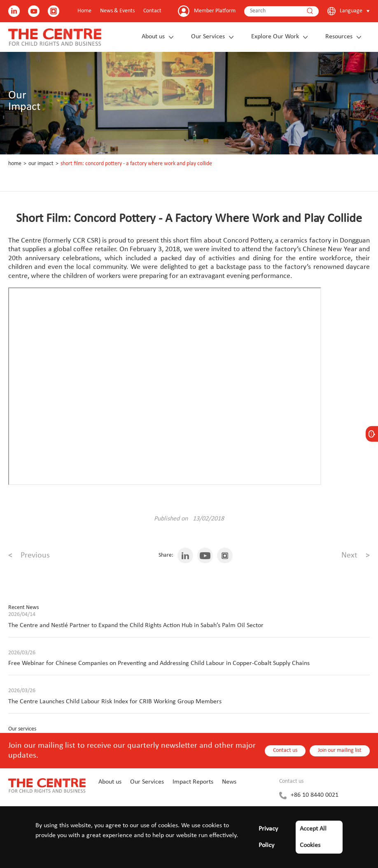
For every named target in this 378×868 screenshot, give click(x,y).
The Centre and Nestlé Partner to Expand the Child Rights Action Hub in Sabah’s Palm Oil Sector (136, 625)
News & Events (117, 11)
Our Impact (41, 164)
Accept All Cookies (313, 837)
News (229, 782)
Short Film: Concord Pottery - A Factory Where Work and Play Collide (136, 164)
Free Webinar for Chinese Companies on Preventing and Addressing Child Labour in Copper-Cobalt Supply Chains (159, 663)
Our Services (208, 37)
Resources (339, 37)
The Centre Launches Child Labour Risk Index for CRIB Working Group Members (115, 702)
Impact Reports (193, 782)
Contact (152, 11)
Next (356, 555)
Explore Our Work (275, 37)
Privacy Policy (268, 837)
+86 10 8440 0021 (315, 795)
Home (84, 11)
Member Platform (215, 11)
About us (153, 37)
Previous (29, 555)
